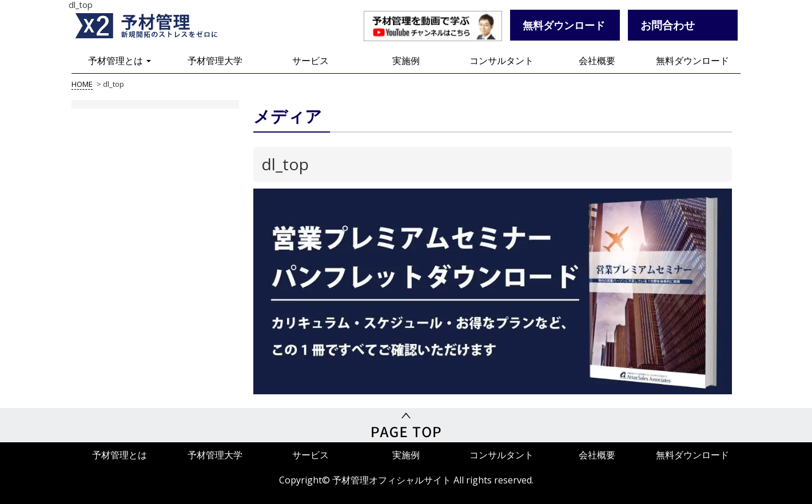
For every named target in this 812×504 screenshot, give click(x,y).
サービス (311, 61)
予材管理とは (120, 61)
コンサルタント (501, 61)
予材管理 (160, 26)
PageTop (406, 425)
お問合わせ (668, 25)
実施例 (406, 61)
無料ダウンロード (692, 61)
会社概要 (597, 61)
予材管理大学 (215, 61)
